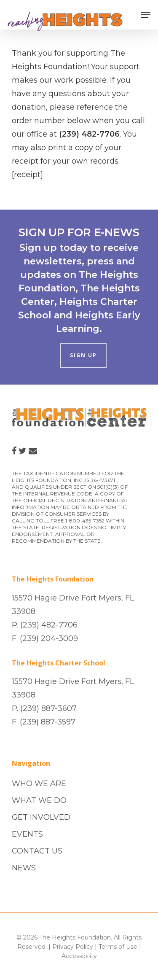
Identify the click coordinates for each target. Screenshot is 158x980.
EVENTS (27, 834)
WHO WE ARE (39, 783)
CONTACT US (37, 851)
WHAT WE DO (39, 800)
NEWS (24, 868)
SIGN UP (83, 355)
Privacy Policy (73, 947)
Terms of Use (118, 947)
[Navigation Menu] (146, 15)
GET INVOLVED (41, 817)
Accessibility (79, 956)
